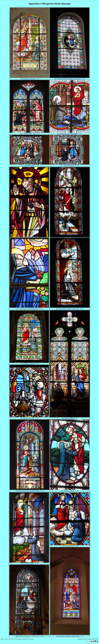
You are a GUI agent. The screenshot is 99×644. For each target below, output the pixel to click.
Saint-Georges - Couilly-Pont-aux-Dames (69, 134)
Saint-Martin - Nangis (31, 134)
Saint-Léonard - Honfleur (29, 564)
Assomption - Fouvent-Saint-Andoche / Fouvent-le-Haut (69, 79)
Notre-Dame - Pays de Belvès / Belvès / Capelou (69, 636)
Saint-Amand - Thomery (29, 165)
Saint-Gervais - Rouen (69, 546)
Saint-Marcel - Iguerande (29, 364)
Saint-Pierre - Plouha (69, 418)
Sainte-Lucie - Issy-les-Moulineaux (30, 309)
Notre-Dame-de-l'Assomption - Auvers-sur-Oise (69, 309)
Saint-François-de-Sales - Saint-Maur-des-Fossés (29, 491)
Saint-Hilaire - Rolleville (69, 491)
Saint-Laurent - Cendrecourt (29, 79)
